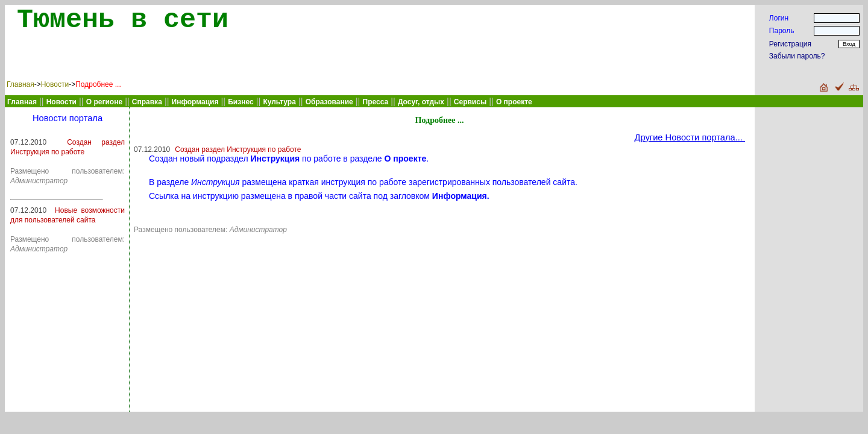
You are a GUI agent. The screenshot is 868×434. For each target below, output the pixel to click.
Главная (20, 84)
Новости (55, 84)
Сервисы (470, 102)
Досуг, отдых (421, 102)
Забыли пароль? (797, 56)
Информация (195, 102)
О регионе (104, 102)
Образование (329, 102)
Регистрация (790, 44)
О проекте (514, 102)
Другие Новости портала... (690, 137)
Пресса (376, 102)
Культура (279, 102)
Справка (147, 102)
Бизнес (241, 102)
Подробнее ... (98, 84)
